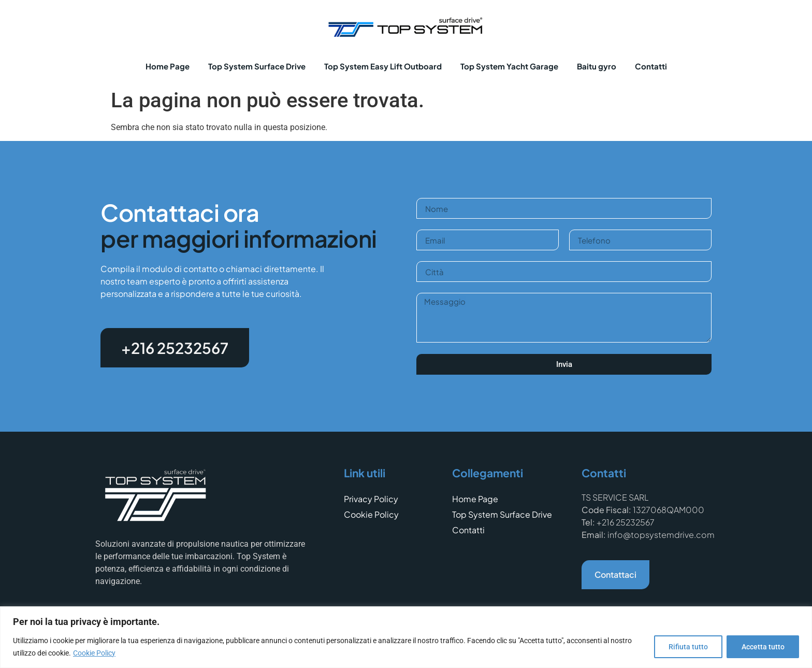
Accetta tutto (763, 647)
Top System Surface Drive (257, 66)
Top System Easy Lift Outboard (383, 66)
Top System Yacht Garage (509, 66)
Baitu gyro (597, 66)
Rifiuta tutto (687, 647)
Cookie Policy (94, 653)
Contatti (651, 66)
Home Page (168, 66)
